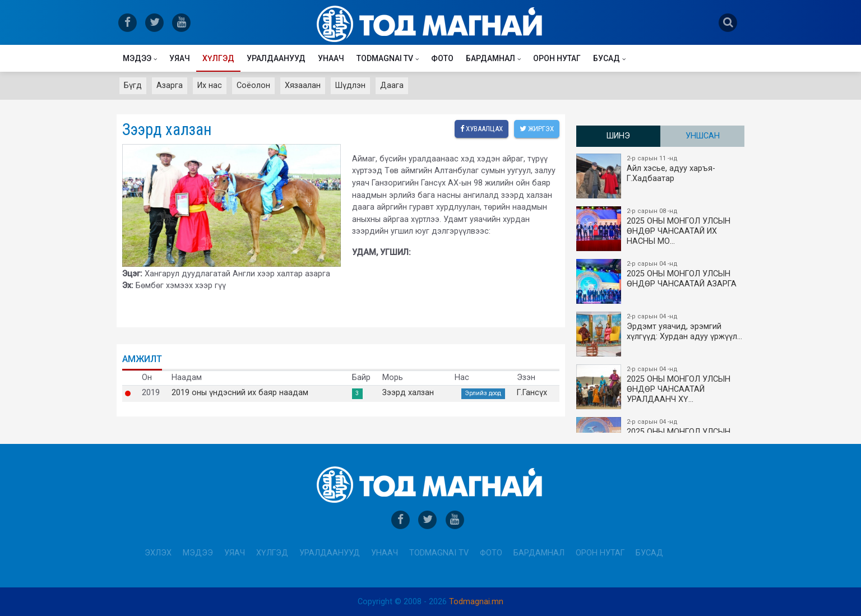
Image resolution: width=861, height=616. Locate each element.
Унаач (331, 58)
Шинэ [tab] (618, 136)
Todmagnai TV (385, 58)
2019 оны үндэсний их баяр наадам (240, 393)
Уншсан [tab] (703, 136)
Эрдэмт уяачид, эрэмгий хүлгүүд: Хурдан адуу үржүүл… (661, 334)
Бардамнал (490, 58)
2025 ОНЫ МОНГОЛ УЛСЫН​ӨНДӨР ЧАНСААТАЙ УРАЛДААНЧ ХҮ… (661, 387)
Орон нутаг (557, 58)
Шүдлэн (350, 85)
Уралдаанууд (276, 58)
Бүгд (133, 85)
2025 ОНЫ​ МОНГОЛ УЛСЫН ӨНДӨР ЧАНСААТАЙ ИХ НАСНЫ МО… (661, 229)
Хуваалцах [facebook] (482, 129)
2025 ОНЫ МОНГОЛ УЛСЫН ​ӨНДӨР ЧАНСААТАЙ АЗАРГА (661, 281)
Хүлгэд (218, 58)
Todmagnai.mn (476, 602)
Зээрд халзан (408, 393)
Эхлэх (158, 553)
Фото (442, 58)
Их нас (210, 85)
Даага (392, 85)
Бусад (607, 58)
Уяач (180, 58)
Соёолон (253, 85)
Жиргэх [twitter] (537, 129)
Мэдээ (137, 58)
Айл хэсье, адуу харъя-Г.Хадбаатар (661, 176)
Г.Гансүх (532, 393)
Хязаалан (303, 85)
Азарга (170, 85)
